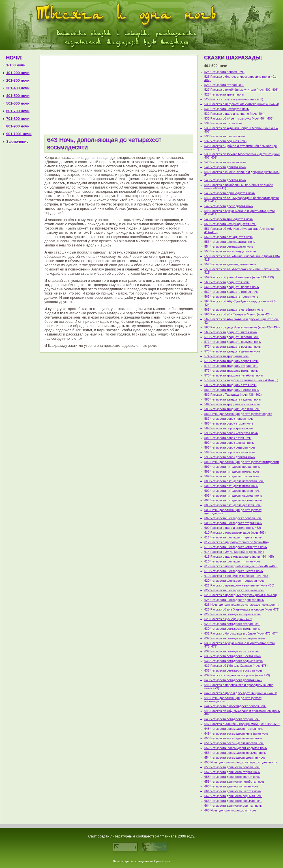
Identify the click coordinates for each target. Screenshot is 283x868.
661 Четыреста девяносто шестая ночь (232, 791)
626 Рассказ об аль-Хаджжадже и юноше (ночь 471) (242, 609)
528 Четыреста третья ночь (224, 94)
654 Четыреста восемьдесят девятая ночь (235, 757)
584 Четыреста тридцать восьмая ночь (232, 404)
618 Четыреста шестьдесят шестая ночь (233, 571)
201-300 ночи (18, 80)
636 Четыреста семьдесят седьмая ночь (233, 661)
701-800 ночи (18, 119)
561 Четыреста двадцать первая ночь (231, 287)
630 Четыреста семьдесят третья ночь (232, 629)
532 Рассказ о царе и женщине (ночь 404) (234, 114)
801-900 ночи (18, 126)
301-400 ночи (18, 88)
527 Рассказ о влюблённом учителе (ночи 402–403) (241, 90)
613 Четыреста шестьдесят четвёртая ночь (235, 547)
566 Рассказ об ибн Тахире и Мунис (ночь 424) (238, 314)
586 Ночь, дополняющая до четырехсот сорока (238, 414)
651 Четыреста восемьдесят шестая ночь (234, 743)
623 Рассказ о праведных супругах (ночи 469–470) (241, 595)
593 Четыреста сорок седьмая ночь (230, 447)
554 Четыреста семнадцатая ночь (229, 246)
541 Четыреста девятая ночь (225, 167)
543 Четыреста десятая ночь (225, 180)
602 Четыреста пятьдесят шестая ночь (232, 491)
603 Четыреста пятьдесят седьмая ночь (233, 495)
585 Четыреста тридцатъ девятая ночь (232, 409)
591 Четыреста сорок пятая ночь (228, 438)
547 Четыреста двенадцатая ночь (229, 206)
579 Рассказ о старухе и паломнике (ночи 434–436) (241, 380)
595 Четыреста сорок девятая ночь (230, 457)
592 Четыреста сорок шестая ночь (229, 443)
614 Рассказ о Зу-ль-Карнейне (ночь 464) (234, 552)
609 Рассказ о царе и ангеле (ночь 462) (233, 528)
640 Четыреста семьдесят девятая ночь (233, 680)
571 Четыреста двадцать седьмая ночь (233, 342)
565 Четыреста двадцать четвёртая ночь (234, 309)
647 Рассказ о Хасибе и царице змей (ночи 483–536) (242, 724)
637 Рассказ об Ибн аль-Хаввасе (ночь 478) (236, 666)
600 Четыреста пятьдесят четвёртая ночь (234, 481)
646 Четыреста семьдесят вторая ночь (232, 719)
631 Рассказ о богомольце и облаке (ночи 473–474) (241, 633)
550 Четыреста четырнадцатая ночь (230, 224)
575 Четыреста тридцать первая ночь (231, 361)
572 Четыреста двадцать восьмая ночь (232, 347)
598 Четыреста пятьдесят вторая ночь (232, 471)
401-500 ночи (18, 96)
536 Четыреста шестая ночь (225, 136)
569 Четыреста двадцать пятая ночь (231, 332)
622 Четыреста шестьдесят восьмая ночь (234, 590)
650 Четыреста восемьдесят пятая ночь (233, 738)
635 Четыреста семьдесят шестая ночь (233, 656)
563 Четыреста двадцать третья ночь (231, 296)
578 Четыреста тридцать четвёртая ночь (234, 375)
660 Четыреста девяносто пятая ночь (231, 786)
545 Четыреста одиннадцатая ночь (230, 193)
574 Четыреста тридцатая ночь (227, 356)
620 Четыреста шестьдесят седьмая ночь (234, 581)
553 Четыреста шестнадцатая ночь (230, 242)
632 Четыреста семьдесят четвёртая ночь (235, 638)
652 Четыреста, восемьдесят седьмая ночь (236, 748)
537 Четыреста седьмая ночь (225, 141)
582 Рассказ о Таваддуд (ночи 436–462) (233, 395)
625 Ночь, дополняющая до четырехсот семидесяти (242, 605)
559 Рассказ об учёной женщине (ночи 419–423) (239, 277)
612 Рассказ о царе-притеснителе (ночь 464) (237, 542)
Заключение (17, 141)
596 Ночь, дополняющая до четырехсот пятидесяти (242, 462)
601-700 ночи (18, 111)
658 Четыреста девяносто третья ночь (232, 777)
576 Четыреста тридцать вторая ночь (231, 366)
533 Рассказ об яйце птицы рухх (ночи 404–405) (239, 118)
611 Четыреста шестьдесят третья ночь (233, 537)
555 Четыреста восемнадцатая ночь (231, 251)
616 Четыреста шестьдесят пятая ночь (232, 561)
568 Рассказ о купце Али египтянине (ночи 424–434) (242, 327)
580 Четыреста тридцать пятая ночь (230, 385)
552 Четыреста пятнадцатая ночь (228, 237)
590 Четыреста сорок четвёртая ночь (231, 433)
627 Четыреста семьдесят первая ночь (232, 614)
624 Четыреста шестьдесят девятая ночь (234, 600)
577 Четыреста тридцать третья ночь (231, 371)
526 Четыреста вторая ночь (224, 85)
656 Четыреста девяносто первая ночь (232, 767)
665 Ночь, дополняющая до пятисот (230, 810)
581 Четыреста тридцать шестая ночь (232, 390)
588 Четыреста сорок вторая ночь (229, 423)
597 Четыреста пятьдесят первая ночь (232, 467)
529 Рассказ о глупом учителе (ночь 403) (234, 99)
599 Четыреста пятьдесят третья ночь (232, 476)
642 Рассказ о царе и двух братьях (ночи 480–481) (241, 693)
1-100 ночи (16, 65)
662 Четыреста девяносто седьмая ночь (233, 796)
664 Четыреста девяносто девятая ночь (233, 806)
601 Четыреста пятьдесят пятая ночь (231, 486)
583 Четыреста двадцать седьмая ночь (233, 399)
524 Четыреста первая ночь (224, 72)
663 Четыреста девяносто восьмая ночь (233, 801)
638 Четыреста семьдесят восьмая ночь (233, 670)
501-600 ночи (18, 103)
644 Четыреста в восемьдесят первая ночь (235, 706)
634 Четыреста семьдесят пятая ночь (231, 651)
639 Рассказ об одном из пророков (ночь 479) (237, 675)
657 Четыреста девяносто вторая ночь (232, 772)
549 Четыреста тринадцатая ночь (229, 219)
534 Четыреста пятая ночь (223, 123)
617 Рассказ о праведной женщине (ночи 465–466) (241, 566)
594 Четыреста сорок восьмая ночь (230, 452)
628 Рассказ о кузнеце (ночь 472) (228, 619)
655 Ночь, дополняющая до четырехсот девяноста (241, 762)
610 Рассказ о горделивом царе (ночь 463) (235, 533)
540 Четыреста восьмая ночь (225, 162)
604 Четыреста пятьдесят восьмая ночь (233, 500)
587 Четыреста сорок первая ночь (229, 419)
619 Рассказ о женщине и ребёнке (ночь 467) (237, 576)
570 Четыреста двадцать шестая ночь (232, 337)
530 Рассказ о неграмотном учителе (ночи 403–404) (242, 104)
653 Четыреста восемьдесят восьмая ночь (235, 753)
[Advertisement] (20, 237)
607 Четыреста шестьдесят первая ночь (233, 518)
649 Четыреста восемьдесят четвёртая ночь (236, 733)
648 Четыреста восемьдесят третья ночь (234, 729)
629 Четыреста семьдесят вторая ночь (232, 624)
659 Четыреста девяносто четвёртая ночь (234, 782)
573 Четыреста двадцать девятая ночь (232, 351)
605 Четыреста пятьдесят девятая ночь (233, 505)
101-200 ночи (18, 73)
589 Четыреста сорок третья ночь (229, 428)
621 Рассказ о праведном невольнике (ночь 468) (239, 585)
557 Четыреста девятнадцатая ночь (230, 264)
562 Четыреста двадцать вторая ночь (231, 292)
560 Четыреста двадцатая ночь (227, 282)
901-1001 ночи (19, 134)
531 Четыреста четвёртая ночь (227, 109)
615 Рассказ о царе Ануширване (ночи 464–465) (239, 557)
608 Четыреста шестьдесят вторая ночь (233, 523)
